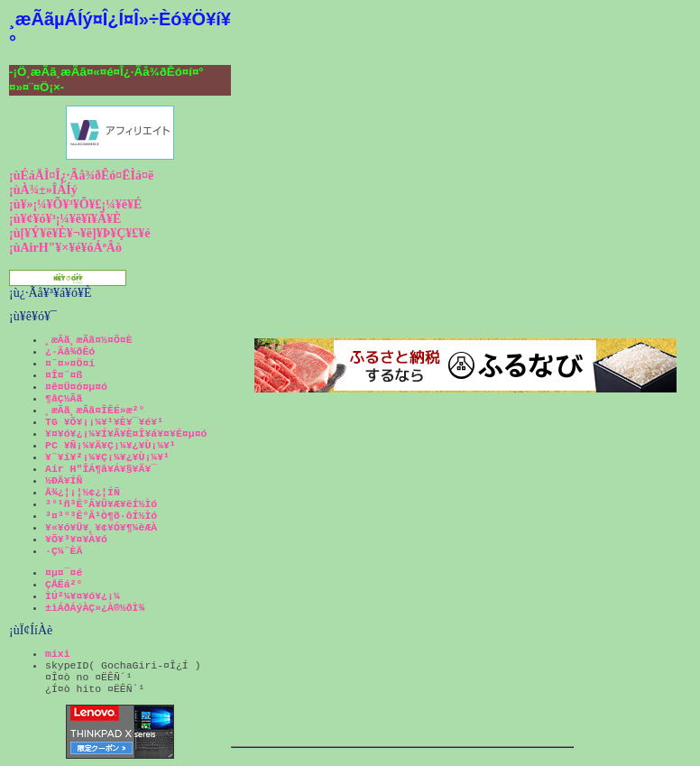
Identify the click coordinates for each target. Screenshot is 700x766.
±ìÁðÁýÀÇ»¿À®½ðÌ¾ (95, 608)
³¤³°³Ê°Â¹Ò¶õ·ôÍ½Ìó (101, 516)
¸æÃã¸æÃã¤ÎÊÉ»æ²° (95, 410)
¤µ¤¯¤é (64, 572)
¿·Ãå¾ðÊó (70, 351)
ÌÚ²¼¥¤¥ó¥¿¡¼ (83, 596)
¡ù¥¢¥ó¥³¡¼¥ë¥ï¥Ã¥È (65, 219)
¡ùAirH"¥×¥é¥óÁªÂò (65, 248)
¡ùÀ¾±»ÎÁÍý (43, 190)
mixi (58, 654)
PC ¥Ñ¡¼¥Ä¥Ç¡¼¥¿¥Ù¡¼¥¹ (111, 445)
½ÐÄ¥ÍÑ (64, 480)
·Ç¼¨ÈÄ (64, 551)
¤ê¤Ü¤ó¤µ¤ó (76, 387)
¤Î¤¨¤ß (64, 375)
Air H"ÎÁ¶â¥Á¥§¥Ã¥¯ (101, 469)
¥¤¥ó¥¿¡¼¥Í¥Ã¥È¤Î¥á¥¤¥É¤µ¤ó (126, 434)
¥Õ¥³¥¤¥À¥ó (76, 539)
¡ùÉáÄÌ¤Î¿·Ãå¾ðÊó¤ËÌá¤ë (81, 175)
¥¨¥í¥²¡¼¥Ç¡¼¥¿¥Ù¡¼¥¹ (107, 457)
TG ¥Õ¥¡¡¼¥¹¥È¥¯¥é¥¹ (104, 422)
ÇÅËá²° (64, 584)
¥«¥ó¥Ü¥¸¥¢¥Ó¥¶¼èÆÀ (101, 527)
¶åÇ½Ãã (64, 398)
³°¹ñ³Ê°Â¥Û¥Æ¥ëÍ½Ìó (101, 504)
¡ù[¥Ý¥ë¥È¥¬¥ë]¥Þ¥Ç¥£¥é (80, 233)
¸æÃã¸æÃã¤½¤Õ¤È (89, 340)
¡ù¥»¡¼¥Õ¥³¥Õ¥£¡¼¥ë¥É (75, 204)
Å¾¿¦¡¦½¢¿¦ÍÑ (83, 492)
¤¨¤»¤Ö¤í (70, 363)
